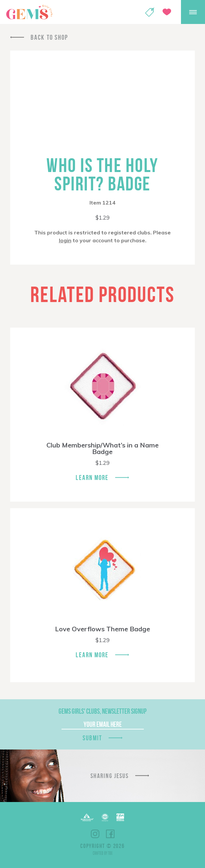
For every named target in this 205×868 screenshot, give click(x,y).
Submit (92, 738)
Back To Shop (49, 37)
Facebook (110, 834)
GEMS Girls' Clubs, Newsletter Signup (102, 711)
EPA (120, 817)
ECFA (105, 817)
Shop (150, 12)
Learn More (92, 477)
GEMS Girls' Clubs (29, 12)
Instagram (95, 834)
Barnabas (87, 817)
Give (167, 12)
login (65, 240)
